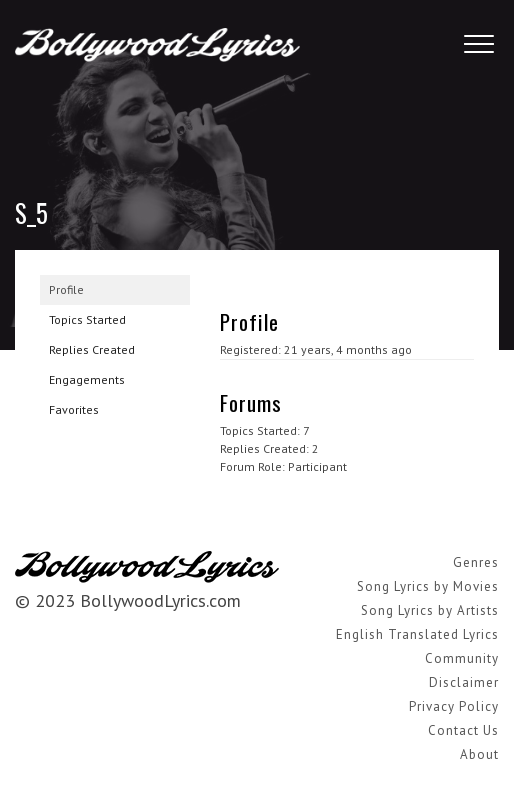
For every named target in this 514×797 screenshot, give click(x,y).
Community (462, 658)
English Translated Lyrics (417, 634)
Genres (476, 562)
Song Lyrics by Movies (428, 586)
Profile (66, 289)
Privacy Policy (454, 706)
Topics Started (87, 319)
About (479, 754)
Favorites (74, 409)
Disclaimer (464, 682)
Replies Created (92, 349)
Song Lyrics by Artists (430, 610)
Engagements (87, 379)
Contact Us (463, 730)
